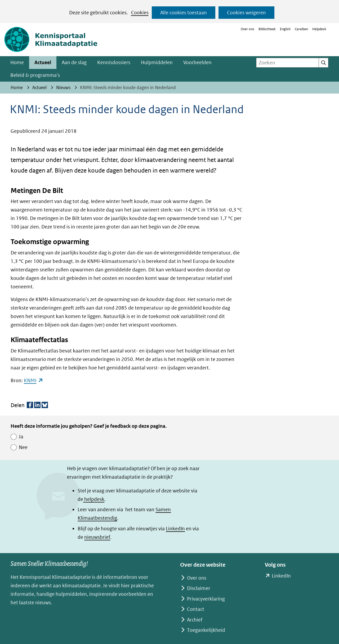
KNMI (34, 380)
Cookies (140, 13)
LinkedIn (175, 529)
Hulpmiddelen (157, 62)
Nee (23, 447)
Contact (196, 609)
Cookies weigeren (246, 13)
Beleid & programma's (35, 75)
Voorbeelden (197, 62)
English (285, 29)
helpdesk (94, 499)
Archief (195, 620)
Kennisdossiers (114, 62)
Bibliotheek (267, 29)
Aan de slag (74, 62)
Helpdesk (319, 29)
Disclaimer (199, 588)
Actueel (43, 62)
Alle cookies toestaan (184, 13)
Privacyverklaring (206, 599)
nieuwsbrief (97, 537)
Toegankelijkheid (206, 630)
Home (17, 62)
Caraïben (301, 29)
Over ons (247, 29)
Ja (21, 437)
